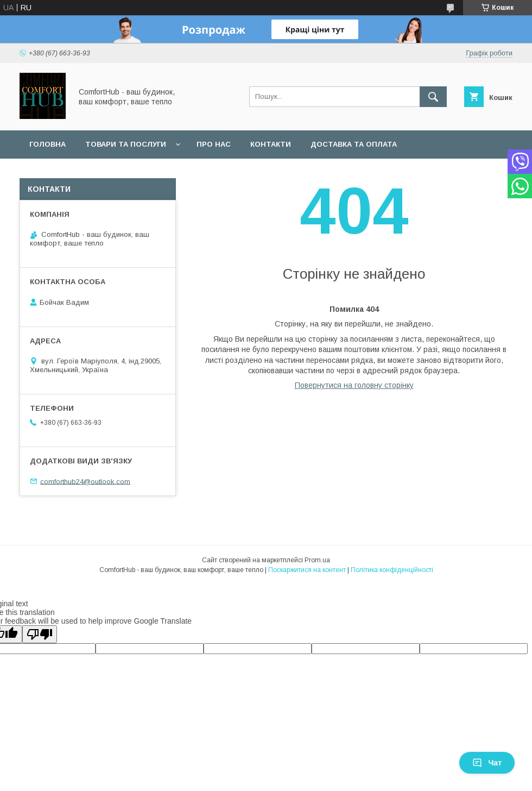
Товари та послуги (126, 144)
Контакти (271, 144)
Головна (47, 144)
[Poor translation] (40, 634)
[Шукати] (433, 97)
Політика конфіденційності (392, 570)
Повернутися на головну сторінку (354, 385)
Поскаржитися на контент (307, 570)
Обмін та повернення (75, 172)
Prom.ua (317, 560)
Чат (487, 763)
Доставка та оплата (354, 144)
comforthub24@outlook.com (85, 481)
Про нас (214, 144)
